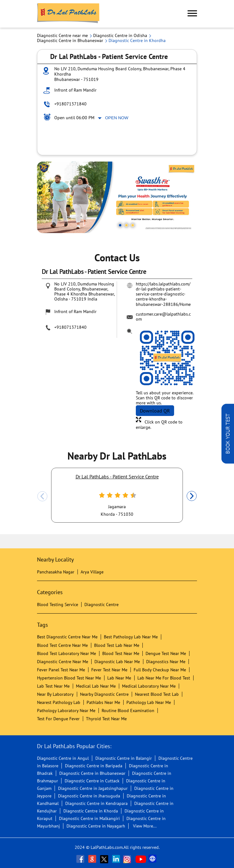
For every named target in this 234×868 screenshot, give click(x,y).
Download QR (155, 411)
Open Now (117, 118)
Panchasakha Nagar (56, 572)
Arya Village (92, 572)
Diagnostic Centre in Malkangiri (89, 818)
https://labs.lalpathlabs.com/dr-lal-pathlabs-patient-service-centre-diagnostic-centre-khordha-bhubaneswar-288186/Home (163, 294)
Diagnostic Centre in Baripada (94, 766)
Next (192, 496)
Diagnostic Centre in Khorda (91, 811)
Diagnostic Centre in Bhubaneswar (92, 773)
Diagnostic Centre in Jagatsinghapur (93, 788)
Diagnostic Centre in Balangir (124, 758)
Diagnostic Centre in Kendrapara (96, 803)
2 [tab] (126, 225)
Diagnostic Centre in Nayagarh (96, 826)
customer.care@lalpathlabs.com (163, 317)
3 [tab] (133, 225)
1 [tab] (120, 225)
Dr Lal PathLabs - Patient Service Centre (117, 477)
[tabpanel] (117, 197)
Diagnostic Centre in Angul (63, 758)
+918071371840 (70, 104)
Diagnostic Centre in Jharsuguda (89, 796)
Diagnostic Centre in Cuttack (92, 781)
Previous (42, 496)
